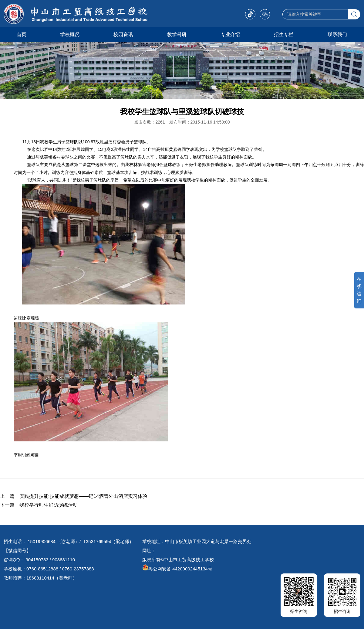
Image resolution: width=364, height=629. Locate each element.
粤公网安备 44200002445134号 (177, 569)
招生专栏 (284, 34)
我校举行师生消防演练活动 (49, 505)
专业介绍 (230, 34)
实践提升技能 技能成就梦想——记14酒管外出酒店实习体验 (83, 496)
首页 (22, 34)
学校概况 (70, 34)
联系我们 (337, 34)
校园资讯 (123, 34)
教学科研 (177, 34)
